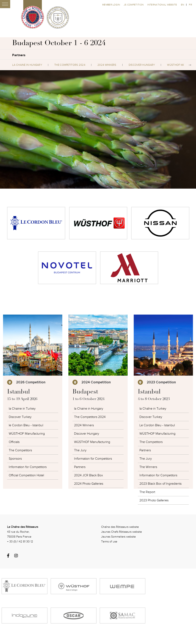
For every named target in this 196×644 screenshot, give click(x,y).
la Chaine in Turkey (22, 409)
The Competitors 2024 (70, 65)
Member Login (111, 5)
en (183, 5)
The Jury (80, 450)
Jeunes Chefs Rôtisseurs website (122, 532)
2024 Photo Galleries (89, 484)
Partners (80, 467)
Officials (14, 442)
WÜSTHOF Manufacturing (27, 434)
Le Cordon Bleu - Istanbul (157, 425)
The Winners (148, 467)
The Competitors (20, 450)
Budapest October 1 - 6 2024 (59, 44)
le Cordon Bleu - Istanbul (26, 425)
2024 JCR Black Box (89, 475)
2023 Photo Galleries (154, 500)
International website (162, 5)
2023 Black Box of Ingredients (160, 484)
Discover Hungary (142, 65)
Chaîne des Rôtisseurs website (120, 527)
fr (190, 5)
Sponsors (15, 459)
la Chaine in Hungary (27, 65)
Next (190, 65)
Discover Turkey (20, 417)
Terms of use (109, 542)
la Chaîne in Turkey (153, 409)
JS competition (134, 5)
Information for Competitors (28, 467)
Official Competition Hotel (26, 475)
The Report (147, 492)
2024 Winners (107, 65)
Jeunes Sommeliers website (118, 537)
